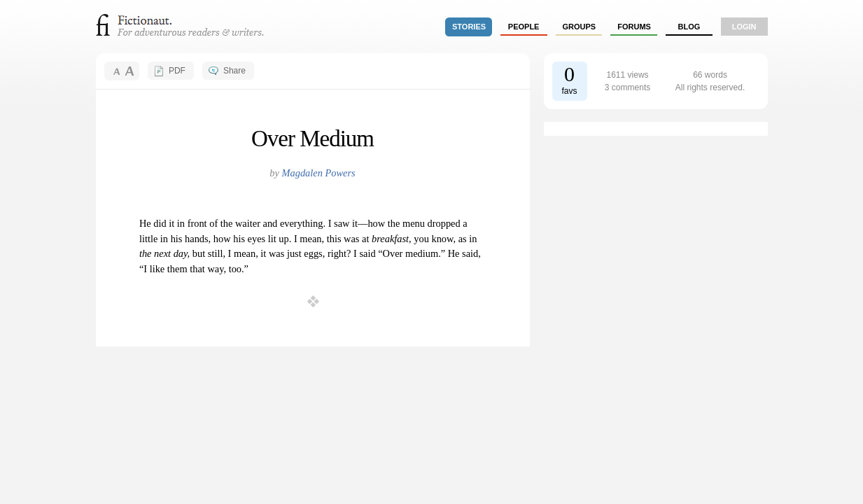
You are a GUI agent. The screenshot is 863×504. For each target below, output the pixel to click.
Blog (689, 27)
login (744, 27)
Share (234, 71)
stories (469, 27)
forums (634, 27)
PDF (177, 71)
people (524, 27)
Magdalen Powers (319, 173)
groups (580, 27)
